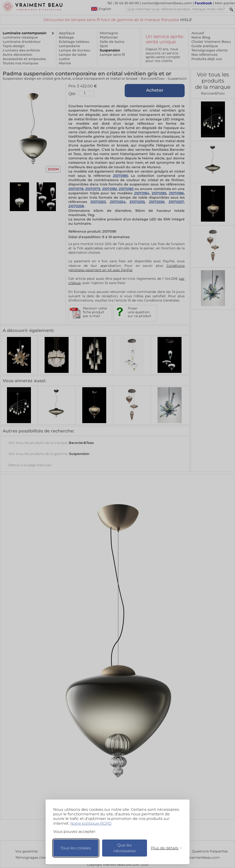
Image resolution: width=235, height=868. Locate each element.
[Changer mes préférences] (164, 848)
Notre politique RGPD (91, 823)
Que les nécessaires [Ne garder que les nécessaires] (125, 848)
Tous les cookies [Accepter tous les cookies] (76, 848)
